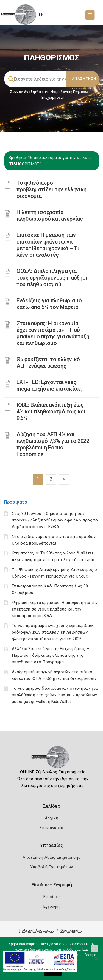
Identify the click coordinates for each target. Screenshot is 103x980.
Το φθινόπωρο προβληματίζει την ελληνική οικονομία (51, 189)
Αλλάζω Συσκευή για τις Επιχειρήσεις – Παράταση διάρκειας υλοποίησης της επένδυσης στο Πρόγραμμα (50, 655)
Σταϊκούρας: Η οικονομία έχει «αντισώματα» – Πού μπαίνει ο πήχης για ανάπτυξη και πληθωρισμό (53, 333)
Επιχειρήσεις (53, 97)
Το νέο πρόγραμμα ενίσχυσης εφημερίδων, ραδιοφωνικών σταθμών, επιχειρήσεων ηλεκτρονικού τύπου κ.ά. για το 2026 (53, 632)
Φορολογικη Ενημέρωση (72, 92)
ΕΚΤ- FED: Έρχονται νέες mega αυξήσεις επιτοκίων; (49, 385)
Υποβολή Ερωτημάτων (51, 867)
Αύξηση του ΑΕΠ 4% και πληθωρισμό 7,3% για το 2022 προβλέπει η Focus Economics (53, 444)
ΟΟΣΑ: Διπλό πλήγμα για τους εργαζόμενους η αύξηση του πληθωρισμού (53, 278)
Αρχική (51, 818)
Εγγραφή (51, 906)
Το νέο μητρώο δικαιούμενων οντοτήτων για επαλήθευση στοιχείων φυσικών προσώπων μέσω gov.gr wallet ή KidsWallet (55, 695)
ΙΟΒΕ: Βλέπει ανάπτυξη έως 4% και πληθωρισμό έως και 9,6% (51, 412)
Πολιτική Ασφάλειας (37, 930)
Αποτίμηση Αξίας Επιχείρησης (51, 857)
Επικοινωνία (51, 828)
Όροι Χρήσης (71, 930)
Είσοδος (51, 897)
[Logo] (51, 759)
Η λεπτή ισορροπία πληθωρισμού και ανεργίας (50, 216)
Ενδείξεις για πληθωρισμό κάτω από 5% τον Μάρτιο (49, 304)
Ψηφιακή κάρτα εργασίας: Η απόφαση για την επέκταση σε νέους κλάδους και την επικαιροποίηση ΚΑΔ (55, 609)
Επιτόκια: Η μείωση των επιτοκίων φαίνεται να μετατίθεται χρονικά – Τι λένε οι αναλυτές (48, 245)
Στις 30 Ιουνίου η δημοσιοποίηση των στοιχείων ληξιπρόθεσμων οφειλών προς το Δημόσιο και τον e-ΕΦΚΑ (55, 520)
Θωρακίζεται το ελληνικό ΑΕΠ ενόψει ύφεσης (48, 363)
